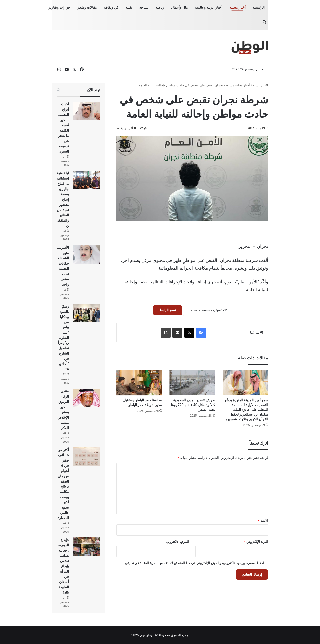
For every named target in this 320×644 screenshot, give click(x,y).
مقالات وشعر (87, 7)
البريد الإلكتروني (256, 542)
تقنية (129, 7)
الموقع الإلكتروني (178, 542)
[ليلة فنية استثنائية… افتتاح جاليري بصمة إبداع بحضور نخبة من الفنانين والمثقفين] (86, 180)
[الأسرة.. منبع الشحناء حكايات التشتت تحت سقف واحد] (86, 254)
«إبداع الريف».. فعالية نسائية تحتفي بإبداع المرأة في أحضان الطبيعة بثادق (63, 566)
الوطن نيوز (147, 635)
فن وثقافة (111, 7)
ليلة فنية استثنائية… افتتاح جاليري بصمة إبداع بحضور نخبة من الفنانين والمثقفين (63, 199)
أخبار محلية (238, 7)
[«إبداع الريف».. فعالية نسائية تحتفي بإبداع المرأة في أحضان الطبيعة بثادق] (86, 547)
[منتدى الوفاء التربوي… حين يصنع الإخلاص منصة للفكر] (86, 398)
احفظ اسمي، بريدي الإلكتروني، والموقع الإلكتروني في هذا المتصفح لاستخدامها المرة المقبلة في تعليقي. (194, 563)
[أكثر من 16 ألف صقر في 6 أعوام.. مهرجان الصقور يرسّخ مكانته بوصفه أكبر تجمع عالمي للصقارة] (86, 457)
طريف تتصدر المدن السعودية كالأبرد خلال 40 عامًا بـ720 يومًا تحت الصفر (193, 405)
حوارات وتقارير (59, 7)
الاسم (263, 521)
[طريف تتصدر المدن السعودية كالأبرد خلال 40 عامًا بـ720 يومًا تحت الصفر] (192, 383)
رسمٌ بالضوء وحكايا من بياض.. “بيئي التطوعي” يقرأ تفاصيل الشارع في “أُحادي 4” (63, 338)
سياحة (144, 7)
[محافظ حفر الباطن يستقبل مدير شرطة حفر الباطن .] (139, 383)
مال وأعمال (179, 7)
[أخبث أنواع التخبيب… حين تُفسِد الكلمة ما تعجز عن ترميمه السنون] (86, 111)
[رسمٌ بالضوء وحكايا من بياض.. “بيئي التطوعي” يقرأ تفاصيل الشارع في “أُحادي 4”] (86, 313)
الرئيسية (259, 7)
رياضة (160, 7)
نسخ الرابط (168, 310)
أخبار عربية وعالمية (209, 7)
